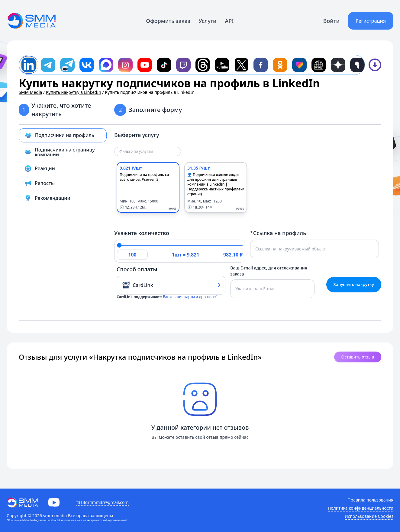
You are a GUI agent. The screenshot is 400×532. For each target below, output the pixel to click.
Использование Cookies (369, 516)
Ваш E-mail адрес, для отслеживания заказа (269, 271)
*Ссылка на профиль (278, 233)
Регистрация (371, 21)
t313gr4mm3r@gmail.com (103, 502)
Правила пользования (370, 500)
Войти (331, 21)
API (229, 21)
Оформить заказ (168, 21)
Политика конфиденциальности (361, 508)
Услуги (208, 21)
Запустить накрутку (354, 284)
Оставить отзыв (358, 357)
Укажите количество (142, 233)
